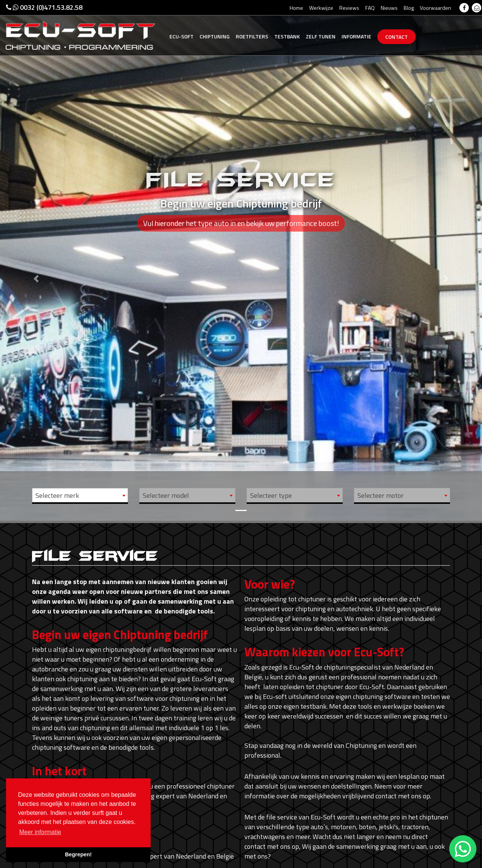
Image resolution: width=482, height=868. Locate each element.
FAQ (370, 8)
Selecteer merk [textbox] (57, 495)
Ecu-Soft (182, 36)
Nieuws (389, 8)
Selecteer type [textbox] (271, 495)
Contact (397, 37)
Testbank (287, 36)
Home (296, 8)
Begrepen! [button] (78, 854)
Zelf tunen (321, 36)
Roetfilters (252, 36)
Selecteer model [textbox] (166, 495)
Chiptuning (215, 36)
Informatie (356, 36)
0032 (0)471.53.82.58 (44, 7)
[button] (36, 260)
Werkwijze (321, 8)
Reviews (349, 8)
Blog (409, 8)
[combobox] (80, 495)
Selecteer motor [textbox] (381, 495)
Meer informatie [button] (40, 832)
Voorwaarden (435, 8)
